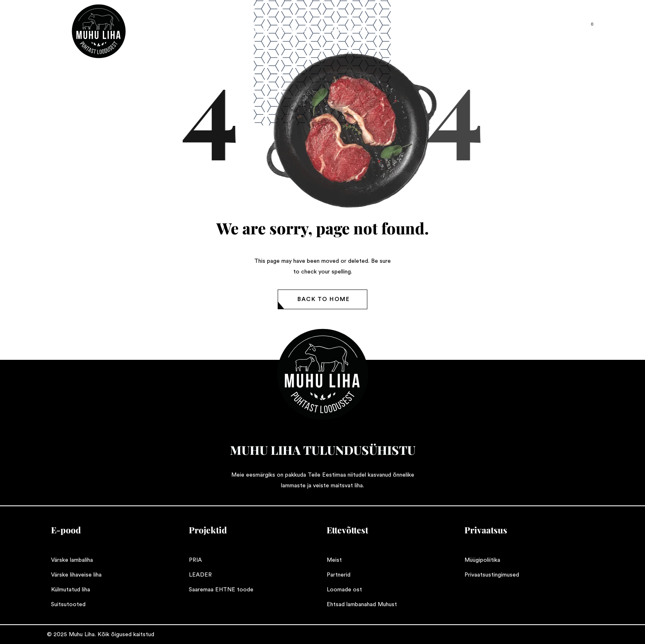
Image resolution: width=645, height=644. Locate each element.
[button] (322, 299)
